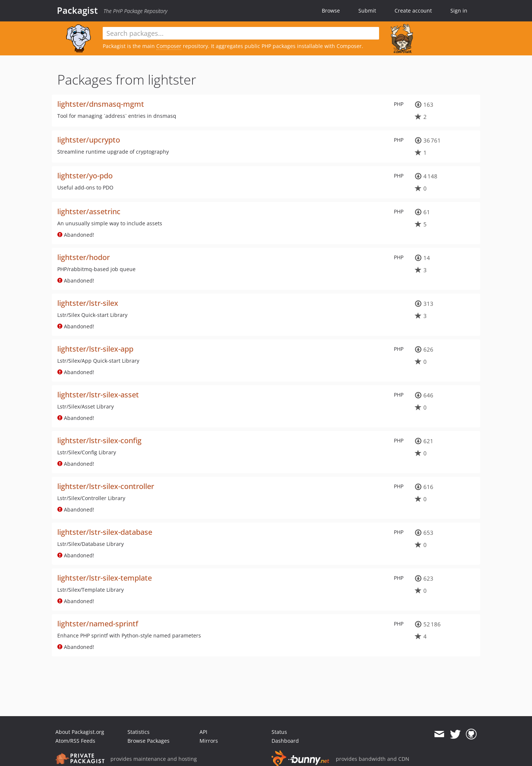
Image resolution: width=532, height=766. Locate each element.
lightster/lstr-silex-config (99, 440)
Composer (169, 46)
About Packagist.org (80, 732)
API (203, 732)
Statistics (139, 732)
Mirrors (209, 741)
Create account (413, 11)
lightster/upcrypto (89, 140)
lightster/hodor (83, 257)
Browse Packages (149, 741)
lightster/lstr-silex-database (105, 532)
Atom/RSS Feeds (75, 741)
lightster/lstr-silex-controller (106, 486)
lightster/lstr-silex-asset (98, 395)
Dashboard (285, 741)
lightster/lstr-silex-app (95, 349)
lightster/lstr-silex (88, 303)
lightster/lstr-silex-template (105, 578)
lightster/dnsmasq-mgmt (101, 104)
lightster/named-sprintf (98, 624)
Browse (331, 11)
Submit (367, 11)
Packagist (77, 10)
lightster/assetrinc (89, 211)
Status (279, 732)
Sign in (459, 11)
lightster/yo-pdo (85, 176)
